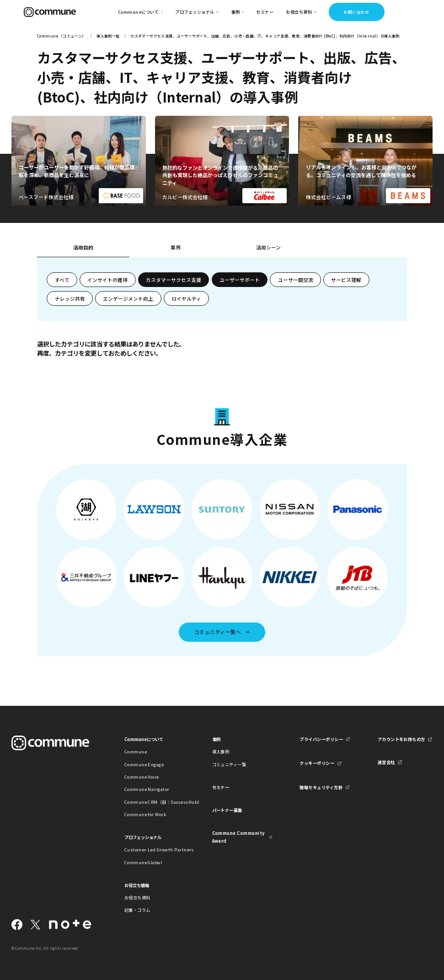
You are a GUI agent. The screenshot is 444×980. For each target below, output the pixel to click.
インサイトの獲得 (107, 280)
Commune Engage (144, 764)
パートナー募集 (227, 810)
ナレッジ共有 (70, 298)
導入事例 (221, 752)
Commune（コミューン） (62, 36)
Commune (136, 752)
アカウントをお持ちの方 (401, 739)
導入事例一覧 (108, 36)
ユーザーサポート (240, 280)
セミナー (265, 12)
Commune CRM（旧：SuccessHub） (155, 802)
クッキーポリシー (317, 763)
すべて (62, 280)
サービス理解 (346, 280)
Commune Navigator (147, 789)
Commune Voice (142, 777)
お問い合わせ (356, 12)
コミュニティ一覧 (229, 764)
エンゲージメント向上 (128, 298)
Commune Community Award (238, 837)
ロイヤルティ (186, 298)
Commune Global (143, 862)
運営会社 (386, 762)
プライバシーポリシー (321, 739)
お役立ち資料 (137, 898)
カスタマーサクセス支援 (174, 280)
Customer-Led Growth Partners (155, 850)
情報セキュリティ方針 (321, 787)
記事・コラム (137, 910)
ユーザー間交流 (296, 280)
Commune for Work (145, 814)
